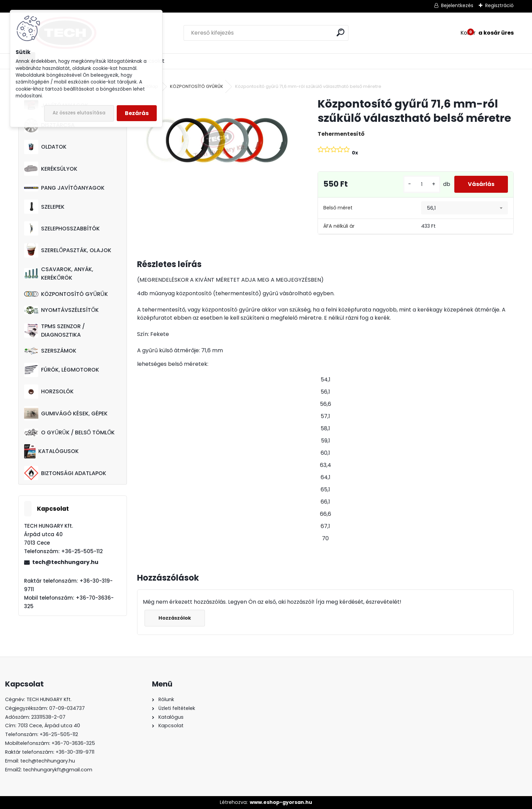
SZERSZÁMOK (50, 351)
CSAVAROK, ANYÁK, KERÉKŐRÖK (59, 274)
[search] (340, 32)
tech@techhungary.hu (65, 562)
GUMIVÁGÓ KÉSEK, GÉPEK (66, 413)
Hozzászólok (175, 618)
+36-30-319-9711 (75, 752)
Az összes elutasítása (79, 113)
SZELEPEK (44, 207)
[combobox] (464, 208)
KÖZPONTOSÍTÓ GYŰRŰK (66, 294)
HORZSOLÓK (49, 392)
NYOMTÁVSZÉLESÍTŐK (61, 310)
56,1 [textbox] (431, 208)
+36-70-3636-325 (73, 743)
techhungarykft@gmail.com (58, 770)
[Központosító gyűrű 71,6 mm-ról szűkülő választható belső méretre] (216, 141)
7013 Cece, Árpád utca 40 (49, 726)
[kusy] (422, 184)
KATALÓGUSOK (51, 451)
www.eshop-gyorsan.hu (281, 802)
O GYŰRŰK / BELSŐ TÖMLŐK (69, 432)
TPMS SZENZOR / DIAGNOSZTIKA (54, 331)
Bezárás (137, 113)
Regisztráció (499, 5)
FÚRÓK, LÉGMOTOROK (62, 370)
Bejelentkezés (457, 5)
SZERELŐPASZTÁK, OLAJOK (68, 250)
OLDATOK (45, 147)
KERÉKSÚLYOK (51, 169)
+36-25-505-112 (59, 734)
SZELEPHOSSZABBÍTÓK (62, 228)
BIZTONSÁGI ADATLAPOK (65, 473)
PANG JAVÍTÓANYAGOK (64, 188)
